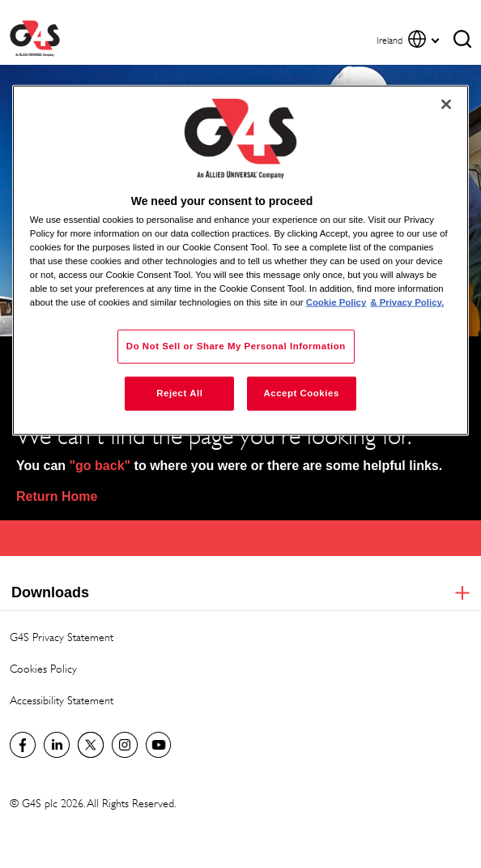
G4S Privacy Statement (62, 637)
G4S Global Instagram (125, 745)
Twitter (91, 745)
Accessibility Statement (62, 700)
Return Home (57, 496)
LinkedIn (57, 745)
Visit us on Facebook (23, 745)
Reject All (179, 393)
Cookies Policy (43, 668)
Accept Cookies (301, 393)
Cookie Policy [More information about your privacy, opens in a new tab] (336, 302)
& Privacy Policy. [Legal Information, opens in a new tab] (407, 302)
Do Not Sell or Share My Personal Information (236, 346)
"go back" (100, 466)
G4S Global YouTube (159, 745)
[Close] (446, 104)
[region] (240, 260)
